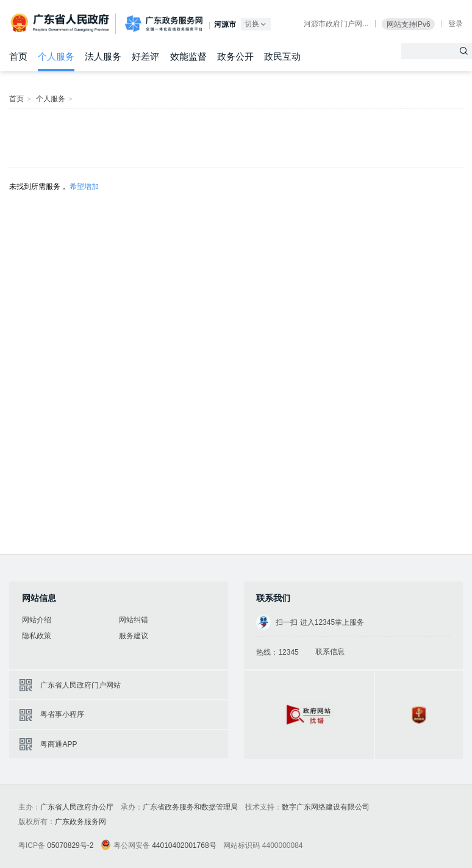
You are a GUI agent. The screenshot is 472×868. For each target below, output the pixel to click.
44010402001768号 (184, 845)
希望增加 (84, 187)
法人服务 (103, 56)
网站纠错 (134, 620)
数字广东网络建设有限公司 (326, 807)
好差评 (145, 56)
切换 (256, 24)
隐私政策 (37, 636)
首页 (18, 56)
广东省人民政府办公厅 (77, 807)
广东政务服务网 (164, 24)
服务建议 (134, 636)
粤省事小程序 (62, 714)
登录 (456, 24)
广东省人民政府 (61, 23)
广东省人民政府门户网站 (80, 685)
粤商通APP (59, 744)
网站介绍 (37, 620)
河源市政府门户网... (336, 24)
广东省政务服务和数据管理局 (190, 807)
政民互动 (282, 56)
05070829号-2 (70, 845)
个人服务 (56, 56)
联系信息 (330, 652)
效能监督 (188, 56)
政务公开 (235, 56)
